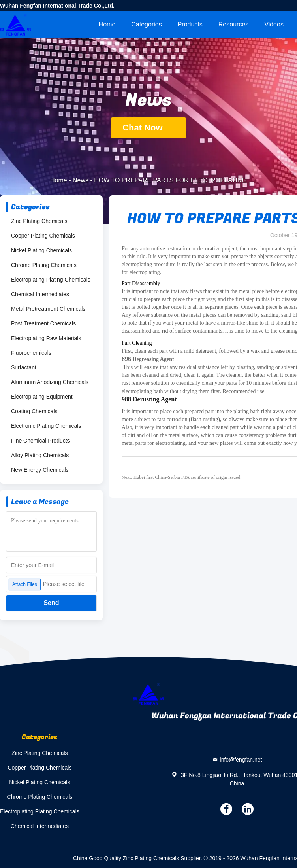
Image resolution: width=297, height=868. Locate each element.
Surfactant (24, 367)
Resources (233, 24)
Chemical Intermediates (40, 294)
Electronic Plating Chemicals (46, 426)
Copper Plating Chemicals (43, 236)
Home (107, 24)
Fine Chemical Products (40, 441)
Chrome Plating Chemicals (44, 265)
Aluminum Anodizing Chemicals (50, 382)
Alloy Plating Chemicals (40, 455)
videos (274, 24)
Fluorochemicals (31, 353)
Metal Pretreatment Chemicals (48, 309)
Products (190, 24)
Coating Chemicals (34, 411)
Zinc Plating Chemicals (39, 221)
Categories (146, 24)
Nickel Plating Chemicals (41, 250)
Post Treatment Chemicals (43, 323)
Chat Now (148, 128)
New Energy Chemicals (40, 470)
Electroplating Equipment (42, 397)
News (81, 180)
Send (51, 603)
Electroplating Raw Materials (46, 338)
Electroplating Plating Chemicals (51, 280)
